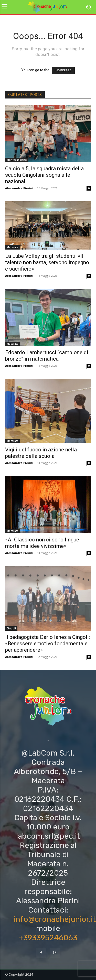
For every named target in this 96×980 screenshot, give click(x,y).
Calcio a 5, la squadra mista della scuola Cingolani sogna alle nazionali (44, 175)
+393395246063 (48, 938)
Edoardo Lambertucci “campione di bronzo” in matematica (47, 356)
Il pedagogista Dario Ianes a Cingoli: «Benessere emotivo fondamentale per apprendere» (47, 644)
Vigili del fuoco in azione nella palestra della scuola (41, 453)
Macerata (13, 247)
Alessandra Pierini (19, 188)
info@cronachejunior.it (55, 919)
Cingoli (11, 628)
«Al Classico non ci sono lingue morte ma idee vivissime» (42, 543)
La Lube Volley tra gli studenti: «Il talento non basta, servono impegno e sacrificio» (47, 262)
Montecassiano (17, 160)
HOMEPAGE (63, 70)
